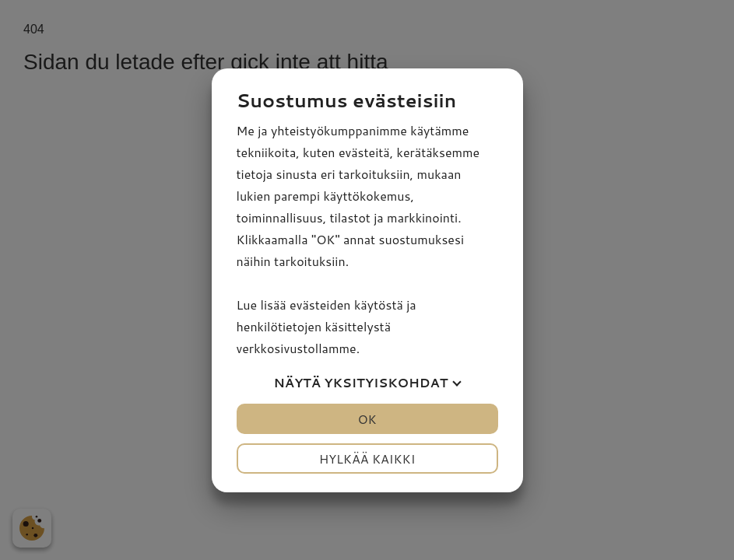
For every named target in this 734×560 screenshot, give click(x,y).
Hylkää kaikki (367, 458)
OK (367, 419)
